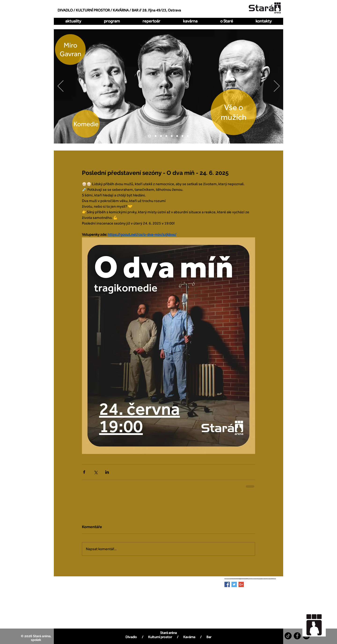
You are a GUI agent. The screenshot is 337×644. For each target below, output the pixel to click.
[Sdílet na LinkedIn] (107, 472)
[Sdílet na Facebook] (84, 472)
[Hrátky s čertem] (161, 136)
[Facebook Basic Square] (227, 584)
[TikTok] (288, 636)
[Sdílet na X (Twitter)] (96, 472)
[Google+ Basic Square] (241, 584)
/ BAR (134, 10)
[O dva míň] (156, 136)
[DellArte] (188, 136)
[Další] (277, 86)
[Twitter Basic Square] (234, 584)
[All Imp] (177, 136)
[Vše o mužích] (150, 136)
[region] (317, 622)
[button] (151, 21)
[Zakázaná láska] (172, 136)
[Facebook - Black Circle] (297, 636)
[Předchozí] (60, 86)
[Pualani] (182, 136)
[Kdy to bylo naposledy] (166, 136)
